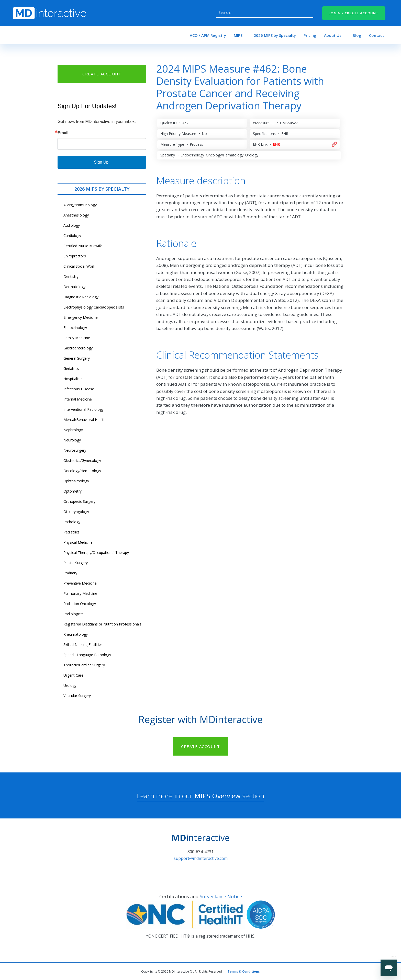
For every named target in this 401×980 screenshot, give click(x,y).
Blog (357, 35)
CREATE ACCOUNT (102, 74)
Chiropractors (75, 256)
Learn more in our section (201, 796)
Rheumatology (76, 634)
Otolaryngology (76, 512)
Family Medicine (77, 338)
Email (63, 133)
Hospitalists (73, 379)
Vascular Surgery (77, 696)
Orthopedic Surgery (79, 501)
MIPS (238, 35)
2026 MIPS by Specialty (275, 35)
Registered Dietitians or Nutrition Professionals (102, 624)
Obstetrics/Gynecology (82, 460)
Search (308, 13)
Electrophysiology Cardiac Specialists (94, 307)
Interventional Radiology (83, 409)
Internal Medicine (78, 399)
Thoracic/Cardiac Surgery (84, 665)
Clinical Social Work (79, 266)
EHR (277, 144)
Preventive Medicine (80, 583)
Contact (377, 35)
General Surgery (77, 358)
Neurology (72, 440)
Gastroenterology (78, 348)
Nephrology (73, 430)
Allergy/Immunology (80, 205)
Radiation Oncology (80, 604)
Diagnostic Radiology (81, 297)
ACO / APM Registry (208, 35)
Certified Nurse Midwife (83, 246)
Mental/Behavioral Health (85, 420)
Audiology (72, 225)
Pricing (310, 35)
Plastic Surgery (76, 563)
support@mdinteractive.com (201, 858)
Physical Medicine (78, 542)
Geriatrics (71, 368)
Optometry (73, 491)
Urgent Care (73, 675)
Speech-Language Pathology (87, 655)
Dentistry (71, 276)
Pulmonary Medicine (80, 593)
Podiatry (70, 573)
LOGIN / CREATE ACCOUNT (354, 13)
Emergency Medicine (81, 317)
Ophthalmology (76, 481)
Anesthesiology (76, 215)
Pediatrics (71, 532)
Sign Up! (102, 162)
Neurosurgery (75, 450)
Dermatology (74, 287)
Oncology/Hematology (82, 471)
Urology (70, 685)
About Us (333, 35)
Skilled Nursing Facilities (83, 645)
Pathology (72, 522)
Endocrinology (75, 328)
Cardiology (72, 236)
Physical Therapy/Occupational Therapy (96, 552)
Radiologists (74, 614)
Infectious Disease (79, 389)
